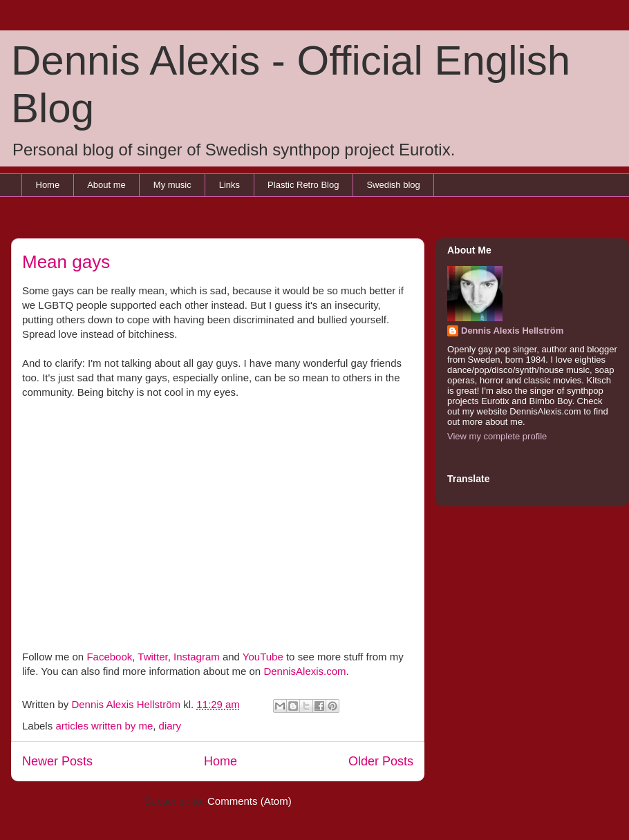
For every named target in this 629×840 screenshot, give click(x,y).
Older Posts (381, 761)
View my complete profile (497, 436)
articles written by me (104, 726)
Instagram (197, 657)
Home (48, 185)
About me (106, 185)
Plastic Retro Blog (303, 185)
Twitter (152, 657)
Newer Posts (57, 761)
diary (170, 726)
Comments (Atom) (250, 801)
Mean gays (66, 262)
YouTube (263, 657)
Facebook (109, 657)
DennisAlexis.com (304, 671)
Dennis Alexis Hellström (512, 331)
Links (229, 185)
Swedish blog (393, 185)
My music (172, 185)
